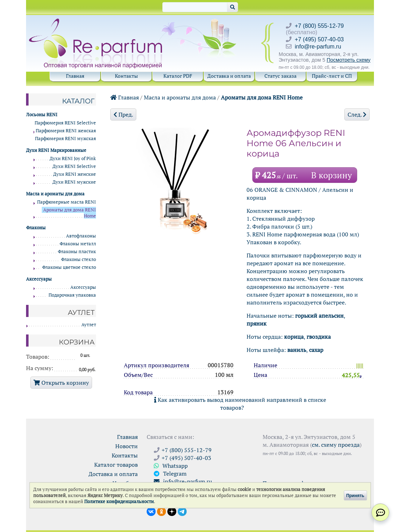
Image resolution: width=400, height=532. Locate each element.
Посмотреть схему (348, 60)
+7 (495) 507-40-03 (319, 39)
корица (294, 337)
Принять (355, 495)
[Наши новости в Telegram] (182, 511)
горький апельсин (319, 316)
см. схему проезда (336, 445)
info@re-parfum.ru (318, 47)
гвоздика (319, 337)
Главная (75, 76)
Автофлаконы (81, 236)
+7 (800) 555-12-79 (319, 26)
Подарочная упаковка (72, 295)
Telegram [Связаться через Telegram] (170, 474)
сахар (316, 350)
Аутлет (89, 325)
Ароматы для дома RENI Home (262, 97)
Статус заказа (280, 76)
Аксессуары (83, 287)
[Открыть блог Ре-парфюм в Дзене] (172, 511)
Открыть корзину (61, 383)
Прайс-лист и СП (332, 76)
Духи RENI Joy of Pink (73, 158)
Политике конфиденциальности (119, 502)
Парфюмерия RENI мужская (65, 139)
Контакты (126, 76)
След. (357, 114)
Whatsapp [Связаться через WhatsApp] (171, 466)
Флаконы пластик (77, 252)
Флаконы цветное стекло (69, 267)
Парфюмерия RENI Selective (65, 123)
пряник (257, 323)
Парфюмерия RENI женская (66, 131)
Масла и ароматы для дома (180, 97)
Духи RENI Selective (74, 166)
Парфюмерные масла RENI (67, 202)
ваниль (297, 350)
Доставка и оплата (229, 76)
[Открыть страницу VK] (151, 511)
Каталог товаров (116, 465)
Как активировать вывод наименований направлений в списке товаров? (240, 404)
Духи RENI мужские (74, 182)
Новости (126, 446)
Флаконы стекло (79, 259)
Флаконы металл (78, 244)
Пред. (123, 114)
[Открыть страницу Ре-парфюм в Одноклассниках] (161, 511)
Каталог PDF (178, 76)
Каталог (78, 101)
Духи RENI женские (75, 174)
